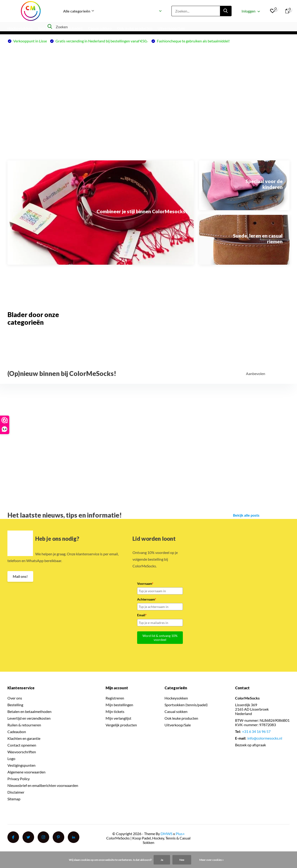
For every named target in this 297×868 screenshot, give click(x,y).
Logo (11, 758)
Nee (182, 860)
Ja (162, 860)
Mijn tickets (115, 711)
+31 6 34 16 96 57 (256, 731)
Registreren (115, 698)
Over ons (15, 698)
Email (142, 615)
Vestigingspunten (21, 765)
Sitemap (14, 799)
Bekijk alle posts (246, 515)
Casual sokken (100, 28)
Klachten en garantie (24, 738)
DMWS (166, 834)
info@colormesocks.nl (265, 738)
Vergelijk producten (121, 725)
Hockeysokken (20, 28)
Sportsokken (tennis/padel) (60, 28)
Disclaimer (16, 792)
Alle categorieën (79, 11)
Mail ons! (20, 576)
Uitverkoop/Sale (171, 28)
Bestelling (15, 705)
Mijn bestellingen (119, 705)
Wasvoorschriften (22, 752)
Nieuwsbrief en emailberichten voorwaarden (43, 785)
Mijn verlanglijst (118, 718)
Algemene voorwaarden (26, 772)
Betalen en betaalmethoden (29, 711)
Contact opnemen (22, 745)
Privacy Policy (19, 779)
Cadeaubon (17, 732)
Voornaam (145, 583)
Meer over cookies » (211, 860)
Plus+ (180, 834)
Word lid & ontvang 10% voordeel (160, 638)
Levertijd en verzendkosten (29, 718)
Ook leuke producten (181, 718)
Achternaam (147, 599)
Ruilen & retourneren (24, 725)
